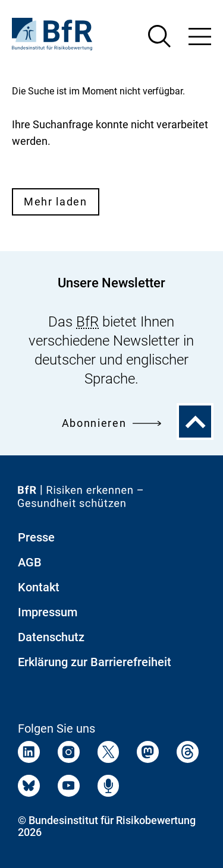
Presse (36, 537)
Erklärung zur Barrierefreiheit (95, 662)
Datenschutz (51, 637)
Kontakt (39, 587)
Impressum (48, 612)
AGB (30, 562)
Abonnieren (111, 423)
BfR (87, 322)
